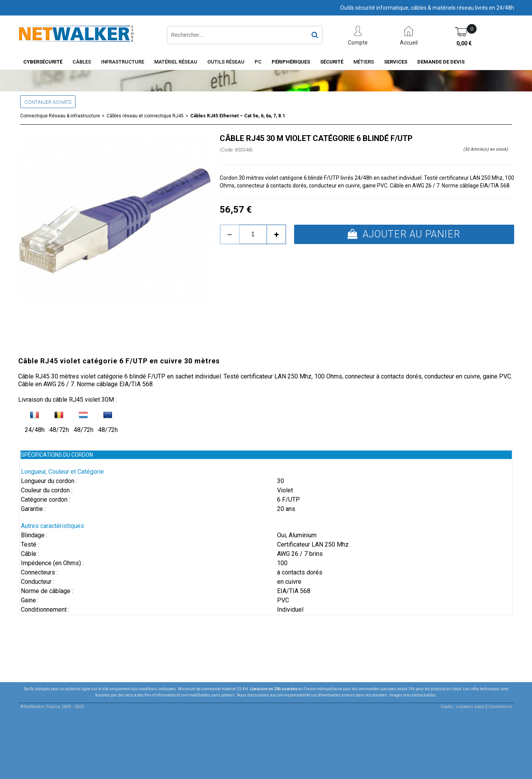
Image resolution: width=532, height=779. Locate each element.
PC (258, 62)
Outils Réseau (226, 62)
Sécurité (332, 62)
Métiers (364, 62)
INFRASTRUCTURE (123, 62)
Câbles (82, 62)
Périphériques (291, 62)
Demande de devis (441, 62)
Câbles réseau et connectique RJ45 (145, 116)
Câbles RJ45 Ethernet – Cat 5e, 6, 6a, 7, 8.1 (238, 116)
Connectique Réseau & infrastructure (60, 116)
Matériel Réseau (176, 62)
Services (396, 62)
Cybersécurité (43, 62)
